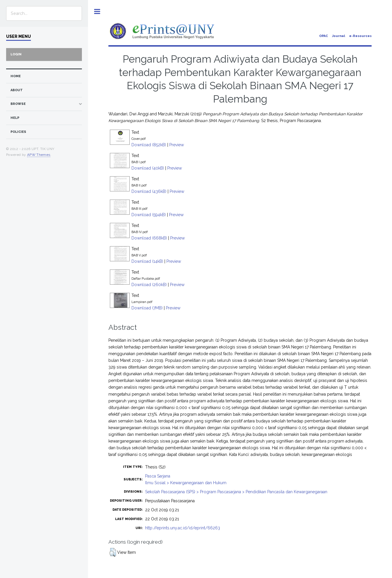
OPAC (324, 36)
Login (16, 54)
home (16, 76)
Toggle (97, 12)
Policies (18, 132)
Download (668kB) (149, 238)
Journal (339, 36)
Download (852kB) (149, 145)
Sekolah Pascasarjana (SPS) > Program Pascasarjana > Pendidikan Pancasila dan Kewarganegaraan (236, 492)
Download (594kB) (149, 215)
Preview (177, 145)
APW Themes (39, 155)
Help (15, 118)
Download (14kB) (147, 261)
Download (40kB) (148, 168)
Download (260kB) (149, 285)
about (17, 90)
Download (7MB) (147, 308)
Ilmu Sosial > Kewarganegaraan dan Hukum (186, 483)
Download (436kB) (149, 191)
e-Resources (360, 36)
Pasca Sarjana (158, 476)
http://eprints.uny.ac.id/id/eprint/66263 (183, 528)
